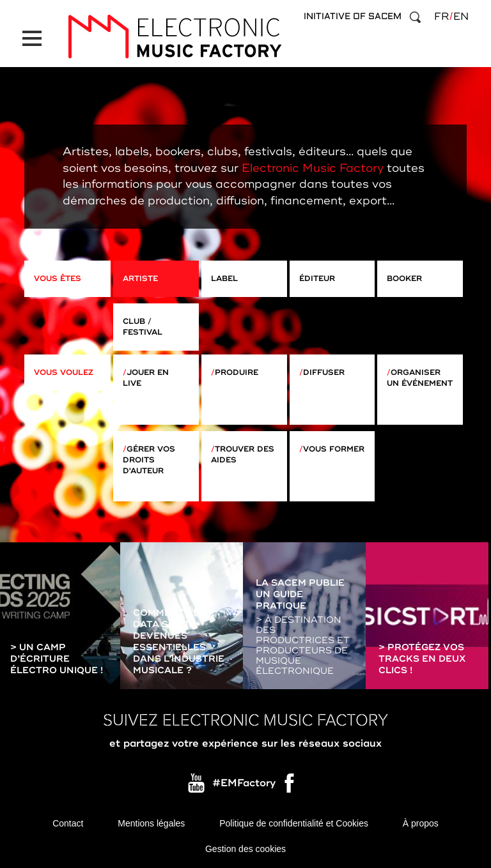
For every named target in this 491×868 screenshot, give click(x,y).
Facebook (290, 786)
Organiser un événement (420, 378)
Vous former (334, 449)
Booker (404, 279)
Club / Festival (143, 327)
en (461, 17)
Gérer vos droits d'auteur (149, 460)
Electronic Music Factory (313, 168)
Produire (237, 373)
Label (224, 279)
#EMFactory (244, 783)
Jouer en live (146, 378)
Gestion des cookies (245, 849)
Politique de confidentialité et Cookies (294, 823)
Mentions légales (151, 823)
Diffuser (324, 373)
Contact (68, 823)
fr (441, 17)
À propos (421, 823)
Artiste (140, 279)
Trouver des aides (243, 455)
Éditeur (317, 279)
